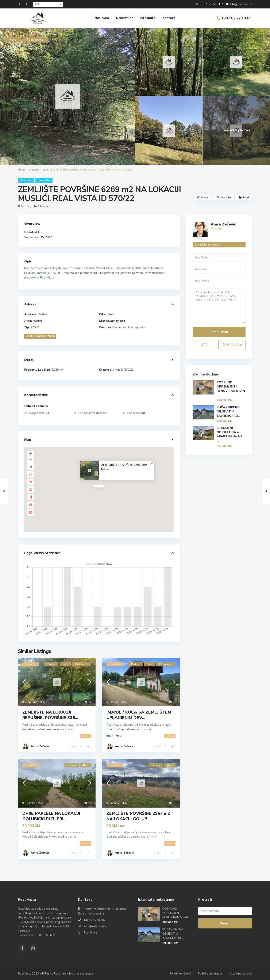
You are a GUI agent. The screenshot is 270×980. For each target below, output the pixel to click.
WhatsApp (233, 345)
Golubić (115, 803)
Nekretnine (125, 18)
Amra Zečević (40, 746)
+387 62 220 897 (236, 18)
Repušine (31, 702)
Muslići (45, 206)
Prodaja (26, 180)
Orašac (114, 702)
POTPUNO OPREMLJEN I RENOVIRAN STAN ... (231, 389)
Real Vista (90, 933)
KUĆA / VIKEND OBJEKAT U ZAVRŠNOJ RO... (229, 412)
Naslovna (102, 18)
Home (22, 170)
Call (206, 345)
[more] (69, 729)
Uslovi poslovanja (241, 974)
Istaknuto (148, 18)
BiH (123, 321)
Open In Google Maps (40, 336)
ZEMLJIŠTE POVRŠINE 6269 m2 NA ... (124, 467)
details (86, 736)
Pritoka (30, 803)
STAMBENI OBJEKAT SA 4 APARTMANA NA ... (230, 434)
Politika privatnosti (211, 974)
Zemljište (34, 170)
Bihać (35, 206)
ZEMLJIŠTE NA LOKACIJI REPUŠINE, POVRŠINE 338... (50, 715)
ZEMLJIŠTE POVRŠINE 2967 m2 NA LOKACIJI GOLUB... (138, 816)
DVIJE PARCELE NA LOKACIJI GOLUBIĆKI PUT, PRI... (51, 816)
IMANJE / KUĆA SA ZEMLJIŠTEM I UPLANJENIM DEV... (140, 715)
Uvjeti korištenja (181, 974)
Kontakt (169, 18)
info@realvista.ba (95, 926)
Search (225, 923)
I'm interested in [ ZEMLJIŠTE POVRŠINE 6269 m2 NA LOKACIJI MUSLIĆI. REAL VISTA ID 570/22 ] (219, 306)
